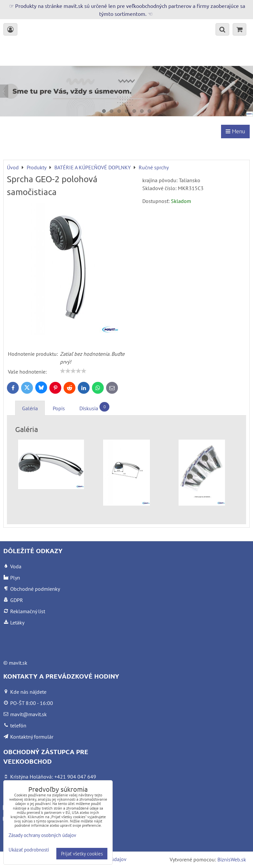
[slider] (73, 371)
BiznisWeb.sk (232, 859)
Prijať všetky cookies (82, 854)
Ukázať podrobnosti (29, 850)
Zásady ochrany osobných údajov (42, 835)
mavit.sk (18, 663)
